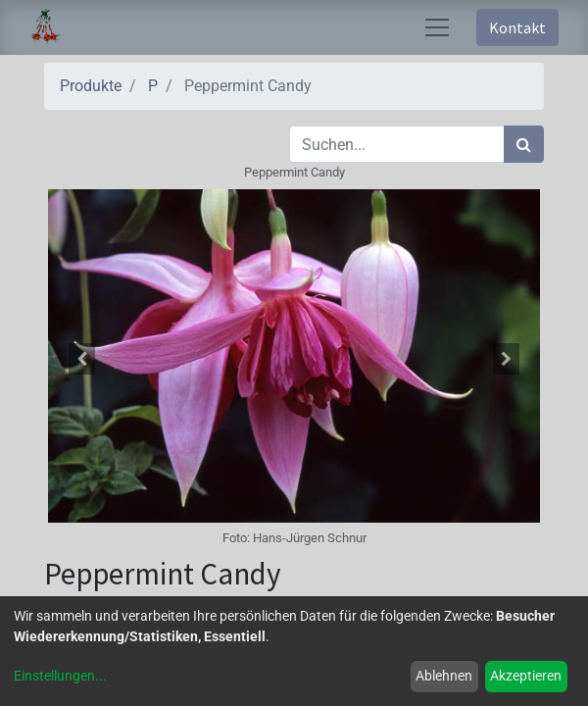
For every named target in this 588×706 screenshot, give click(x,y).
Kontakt (517, 27)
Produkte (91, 86)
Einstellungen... (60, 676)
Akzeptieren (526, 676)
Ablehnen (444, 676)
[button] (82, 359)
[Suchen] (524, 144)
